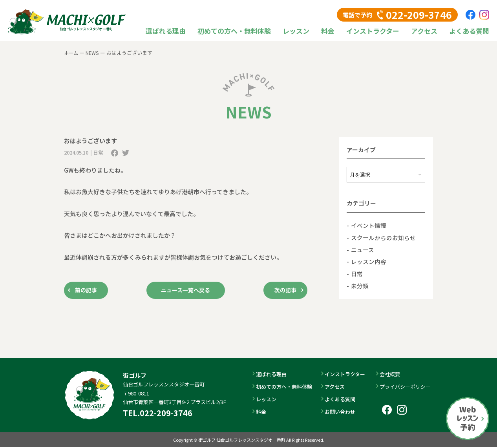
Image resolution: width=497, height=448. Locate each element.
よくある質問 (469, 31)
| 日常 (97, 152)
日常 (357, 273)
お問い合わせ (341, 412)
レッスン (296, 31)
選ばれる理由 (166, 31)
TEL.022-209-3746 (158, 413)
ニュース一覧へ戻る (186, 290)
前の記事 (88, 290)
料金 (328, 31)
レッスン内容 (369, 261)
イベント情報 (369, 225)
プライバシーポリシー (406, 387)
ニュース (363, 249)
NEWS (94, 53)
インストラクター (373, 31)
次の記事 (284, 290)
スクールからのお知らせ (383, 237)
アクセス (424, 31)
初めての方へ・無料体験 (234, 31)
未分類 (360, 285)
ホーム (72, 53)
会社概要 (391, 374)
